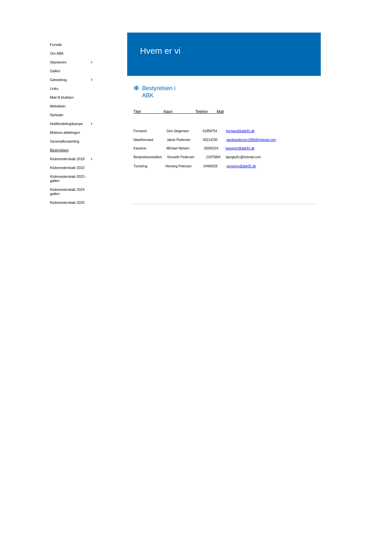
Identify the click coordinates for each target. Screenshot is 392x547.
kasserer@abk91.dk (240, 148)
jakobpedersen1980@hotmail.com (251, 140)
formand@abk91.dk (240, 131)
